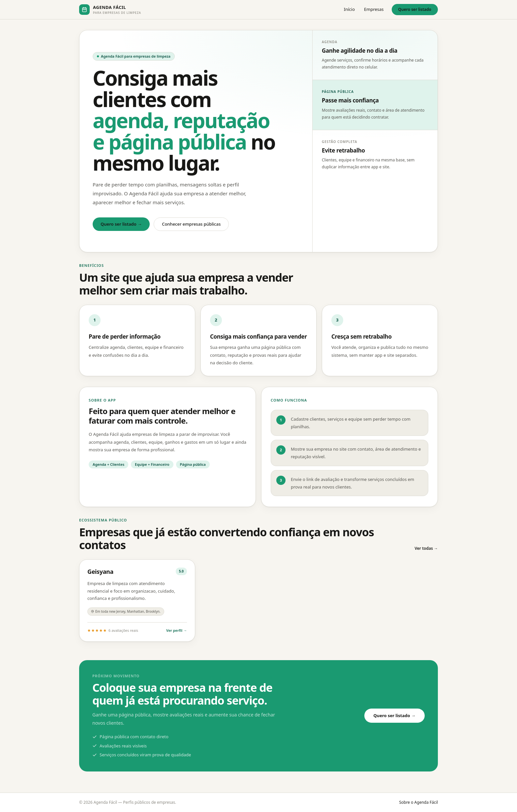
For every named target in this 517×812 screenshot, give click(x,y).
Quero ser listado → (121, 224)
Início (349, 9)
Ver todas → (426, 548)
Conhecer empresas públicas (191, 224)
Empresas (374, 9)
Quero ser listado (415, 9)
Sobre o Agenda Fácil (418, 802)
